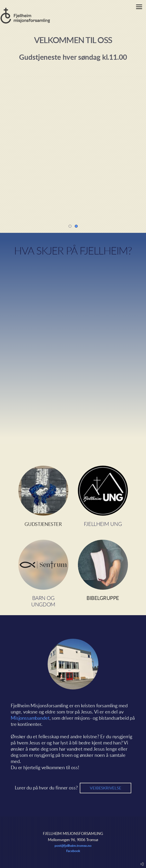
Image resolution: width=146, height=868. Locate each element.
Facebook (73, 851)
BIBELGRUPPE (103, 598)
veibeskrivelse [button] (106, 788)
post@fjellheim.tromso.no (73, 846)
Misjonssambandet (30, 718)
